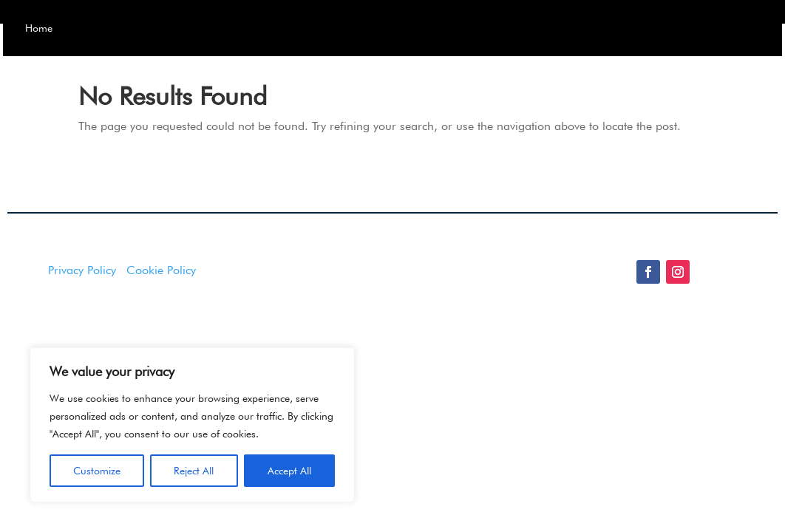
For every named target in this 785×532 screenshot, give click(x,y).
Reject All (194, 471)
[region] (192, 425)
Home (98, 30)
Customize (97, 471)
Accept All (289, 471)
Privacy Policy (82, 306)
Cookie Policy (161, 306)
